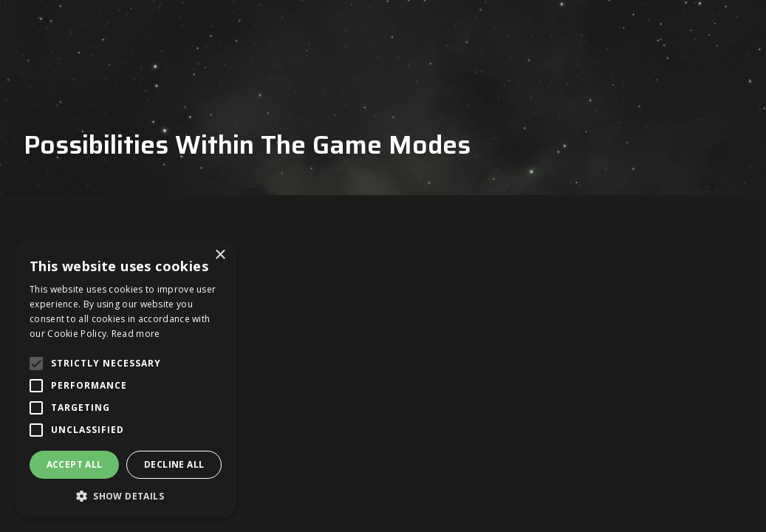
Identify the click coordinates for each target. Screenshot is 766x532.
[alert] (126, 378)
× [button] (220, 255)
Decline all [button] (174, 464)
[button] (126, 495)
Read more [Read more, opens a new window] (136, 334)
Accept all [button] (75, 464)
